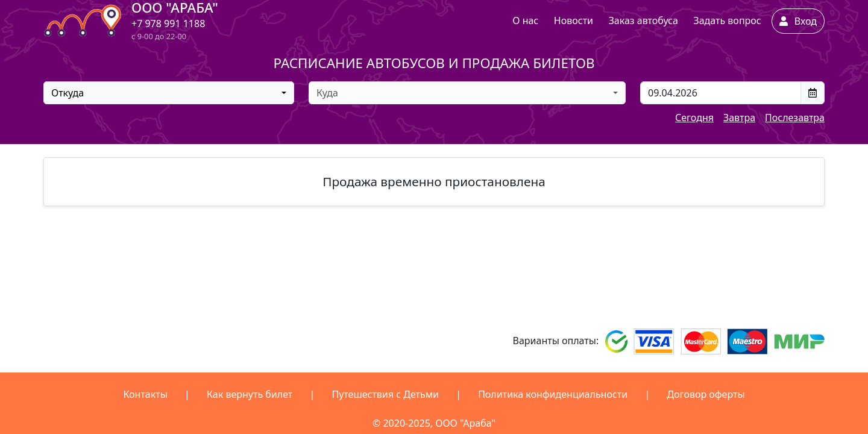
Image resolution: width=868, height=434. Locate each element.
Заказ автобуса (643, 20)
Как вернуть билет (250, 394)
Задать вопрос (727, 20)
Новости (574, 20)
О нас (525, 20)
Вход (798, 21)
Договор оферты (706, 394)
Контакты (145, 394)
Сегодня (694, 118)
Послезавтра (795, 118)
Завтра (739, 118)
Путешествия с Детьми (385, 394)
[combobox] (169, 93)
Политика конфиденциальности (553, 394)
